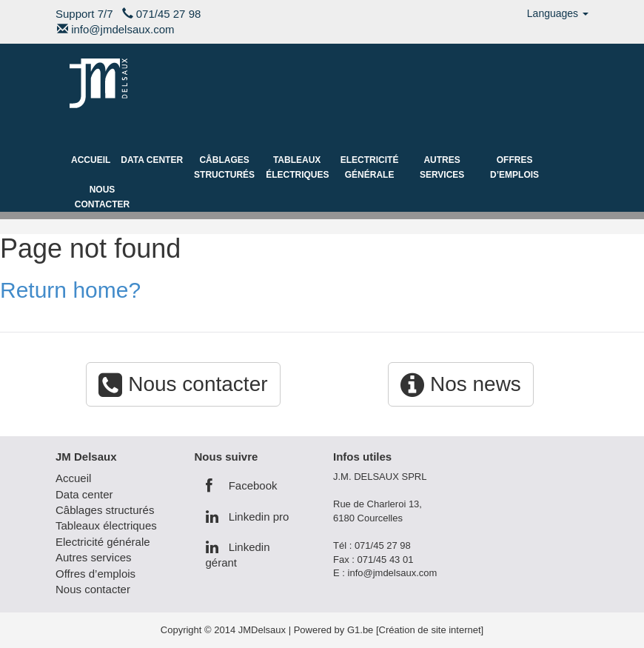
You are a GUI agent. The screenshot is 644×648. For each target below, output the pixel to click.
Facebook (242, 485)
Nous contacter (102, 197)
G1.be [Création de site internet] (415, 630)
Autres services (442, 167)
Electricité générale (370, 167)
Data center (152, 160)
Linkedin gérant (238, 555)
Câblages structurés (224, 167)
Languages (558, 13)
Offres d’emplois (514, 167)
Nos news (461, 384)
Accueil (91, 160)
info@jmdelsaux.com (123, 29)
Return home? (70, 290)
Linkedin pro (248, 517)
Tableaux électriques (297, 167)
